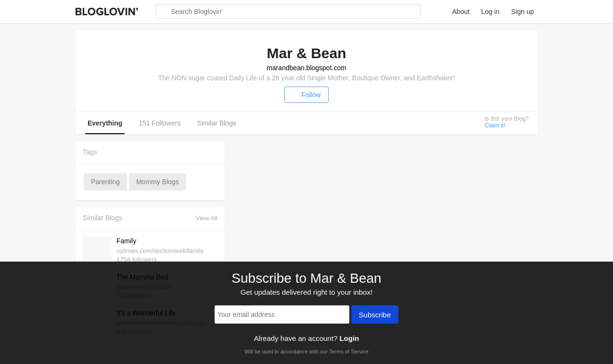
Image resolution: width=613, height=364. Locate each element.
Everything (105, 123)
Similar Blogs (217, 123)
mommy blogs (158, 182)
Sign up (522, 12)
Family (126, 241)
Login (349, 338)
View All (207, 218)
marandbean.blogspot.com (306, 68)
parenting (105, 182)
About (461, 12)
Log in (490, 12)
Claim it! (495, 126)
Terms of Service (349, 351)
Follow (306, 95)
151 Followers (160, 123)
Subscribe (375, 315)
